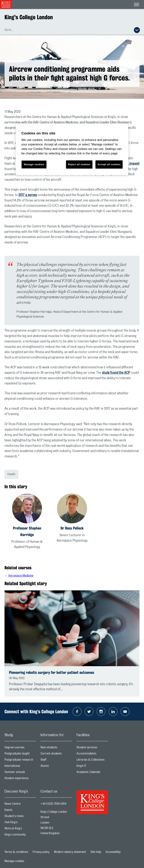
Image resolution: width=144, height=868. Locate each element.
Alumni (56, 767)
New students (56, 748)
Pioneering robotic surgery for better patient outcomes (52, 672)
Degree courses (20, 748)
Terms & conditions (16, 852)
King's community (20, 835)
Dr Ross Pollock (72, 528)
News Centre (20, 805)
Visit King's (20, 823)
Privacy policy (41, 852)
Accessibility (113, 852)
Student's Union (20, 817)
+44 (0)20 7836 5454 (53, 804)
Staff (56, 761)
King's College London (29, 17)
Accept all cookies (109, 164)
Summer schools (20, 773)
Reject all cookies (79, 164)
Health (11, 474)
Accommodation (92, 754)
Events (20, 811)
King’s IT (92, 767)
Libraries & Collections (92, 761)
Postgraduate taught (20, 754)
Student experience (20, 779)
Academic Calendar (92, 773)
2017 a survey (28, 195)
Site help (96, 852)
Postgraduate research (20, 761)
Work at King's (20, 829)
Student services (92, 748)
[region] (72, 149)
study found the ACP (116, 373)
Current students (56, 754)
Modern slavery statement (70, 852)
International (20, 767)
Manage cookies (14, 861)
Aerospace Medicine (21, 576)
